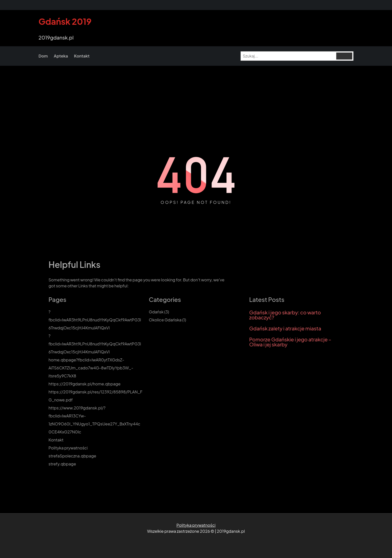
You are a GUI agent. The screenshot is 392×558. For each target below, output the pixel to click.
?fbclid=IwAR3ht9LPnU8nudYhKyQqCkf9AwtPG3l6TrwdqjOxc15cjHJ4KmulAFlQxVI (95, 320)
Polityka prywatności (68, 448)
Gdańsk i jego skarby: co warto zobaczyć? (285, 315)
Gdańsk (156, 312)
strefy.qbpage (62, 464)
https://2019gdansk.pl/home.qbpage (84, 384)
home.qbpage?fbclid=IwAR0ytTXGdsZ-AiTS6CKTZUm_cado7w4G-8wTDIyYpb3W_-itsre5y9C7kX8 (91, 368)
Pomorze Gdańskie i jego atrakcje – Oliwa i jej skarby (290, 342)
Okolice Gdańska (165, 320)
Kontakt (56, 440)
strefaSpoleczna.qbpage (72, 456)
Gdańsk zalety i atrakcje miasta (285, 328)
